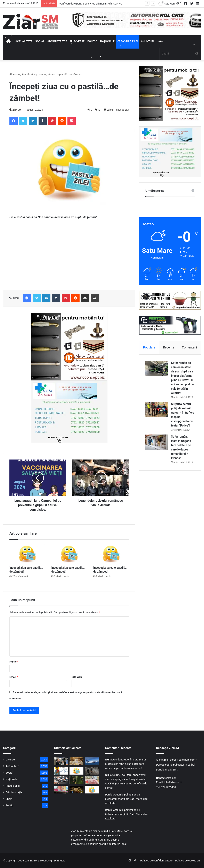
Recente (169, 347)
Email (14, 677)
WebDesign (47, 861)
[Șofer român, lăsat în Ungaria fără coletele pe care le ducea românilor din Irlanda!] (157, 442)
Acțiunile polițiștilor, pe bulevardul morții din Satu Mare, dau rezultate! (126, 799)
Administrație (57, 41)
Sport (9, 799)
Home (15, 74)
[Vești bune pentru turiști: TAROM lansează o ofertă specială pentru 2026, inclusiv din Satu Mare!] (92, 761)
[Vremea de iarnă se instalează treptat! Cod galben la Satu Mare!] (92, 771)
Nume (14, 662)
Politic (92, 41)
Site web (77, 677)
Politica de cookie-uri (188, 861)
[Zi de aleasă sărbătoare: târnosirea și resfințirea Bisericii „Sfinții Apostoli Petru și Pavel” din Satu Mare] (76, 761)
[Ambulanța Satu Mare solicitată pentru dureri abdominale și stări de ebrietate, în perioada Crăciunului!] (61, 780)
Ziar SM (17, 110)
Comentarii (189, 347)
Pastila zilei (128, 41)
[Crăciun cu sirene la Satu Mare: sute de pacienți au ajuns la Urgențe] (61, 790)
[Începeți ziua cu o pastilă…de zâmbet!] (27, 554)
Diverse (77, 41)
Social (40, 41)
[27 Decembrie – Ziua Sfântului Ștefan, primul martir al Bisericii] (61, 771)
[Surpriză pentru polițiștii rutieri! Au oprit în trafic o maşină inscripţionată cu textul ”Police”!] (157, 410)
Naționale (107, 41)
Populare (149, 347)
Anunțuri (147, 41)
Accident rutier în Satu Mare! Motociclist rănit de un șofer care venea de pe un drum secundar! (126, 764)
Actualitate (24, 41)
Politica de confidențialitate (156, 861)
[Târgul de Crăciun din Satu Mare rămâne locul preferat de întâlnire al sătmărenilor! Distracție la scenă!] (76, 790)
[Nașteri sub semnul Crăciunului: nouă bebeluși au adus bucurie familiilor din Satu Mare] (92, 780)
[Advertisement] (69, 254)
